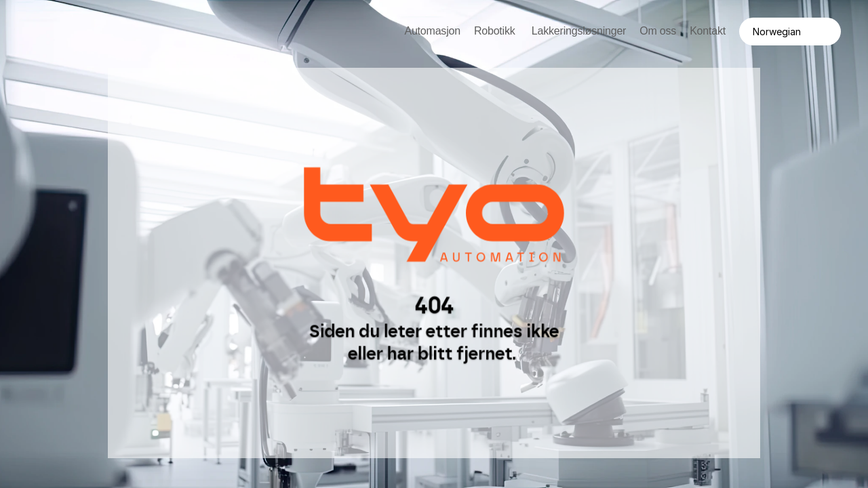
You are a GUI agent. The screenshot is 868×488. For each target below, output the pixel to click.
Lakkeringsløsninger (579, 31)
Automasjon (432, 31)
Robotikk (496, 31)
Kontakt (708, 31)
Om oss (658, 31)
